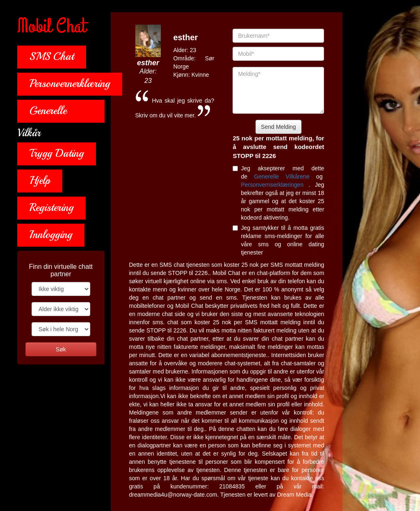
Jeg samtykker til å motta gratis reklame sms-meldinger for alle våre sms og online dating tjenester (278, 240)
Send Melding (278, 127)
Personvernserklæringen (274, 185)
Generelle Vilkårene (285, 176)
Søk (61, 349)
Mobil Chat (51, 27)
